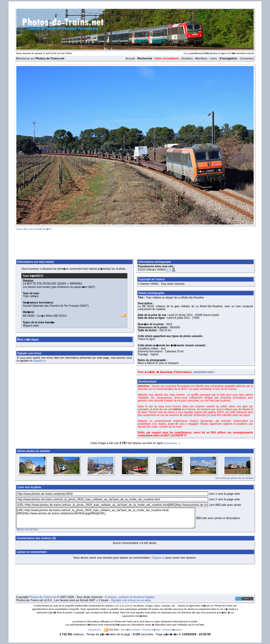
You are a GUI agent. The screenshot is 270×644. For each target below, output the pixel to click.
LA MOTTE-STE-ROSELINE (40, 284)
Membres (201, 58)
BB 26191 (60, 316)
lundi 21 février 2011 (181, 315)
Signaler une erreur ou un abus (131, 600)
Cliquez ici (158, 558)
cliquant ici (39, 361)
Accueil (130, 58)
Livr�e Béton (45, 316)
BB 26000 (29, 316)
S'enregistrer (228, 58)
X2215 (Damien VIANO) (152, 270)
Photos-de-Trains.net (43, 597)
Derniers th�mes (151, 630)
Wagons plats (31, 326)
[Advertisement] (135, 244)
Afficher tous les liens (27, 530)
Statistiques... (172, 443)
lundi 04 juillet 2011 (179, 318)
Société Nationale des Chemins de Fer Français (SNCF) (56, 306)
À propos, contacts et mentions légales (130, 597)
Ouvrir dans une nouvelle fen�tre (34, 229)
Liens (213, 58)
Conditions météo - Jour (152, 349)
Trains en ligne (146, 339)
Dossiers (187, 58)
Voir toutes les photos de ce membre (234, 478)
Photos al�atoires (172, 630)
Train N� (33, 276)
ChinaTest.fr (94, 630)
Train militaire (31, 296)
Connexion (247, 58)
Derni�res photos (130, 630)
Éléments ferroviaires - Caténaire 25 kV (161, 351)
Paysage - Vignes (148, 354)
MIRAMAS (76, 284)
